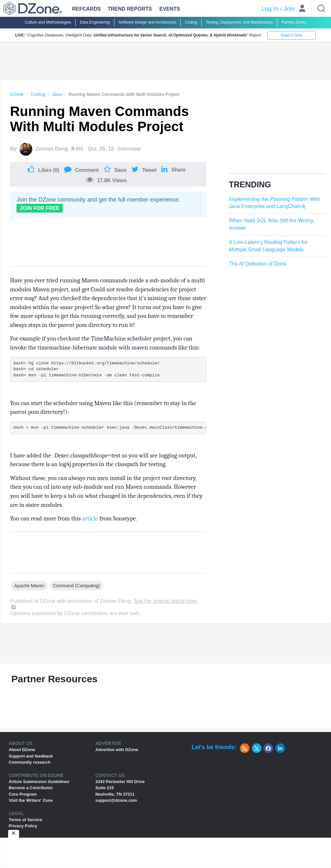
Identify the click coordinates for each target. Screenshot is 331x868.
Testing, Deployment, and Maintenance (239, 22)
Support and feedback (31, 756)
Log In (270, 9)
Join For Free (40, 208)
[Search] (321, 8)
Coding (191, 22)
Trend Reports (130, 9)
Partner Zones (294, 22)
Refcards (86, 9)
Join (289, 9)
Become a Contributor (31, 788)
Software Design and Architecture (147, 22)
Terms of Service (26, 820)
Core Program (23, 794)
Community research (30, 762)
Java (57, 94)
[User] (302, 9)
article (90, 518)
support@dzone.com (116, 800)
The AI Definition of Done (258, 264)
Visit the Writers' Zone (31, 800)
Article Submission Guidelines (39, 782)
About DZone (22, 750)
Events (170, 9)
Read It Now (292, 35)
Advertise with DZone (117, 750)
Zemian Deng (52, 149)
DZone (17, 94)
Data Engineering (95, 22)
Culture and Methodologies (48, 22)
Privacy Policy (23, 826)
